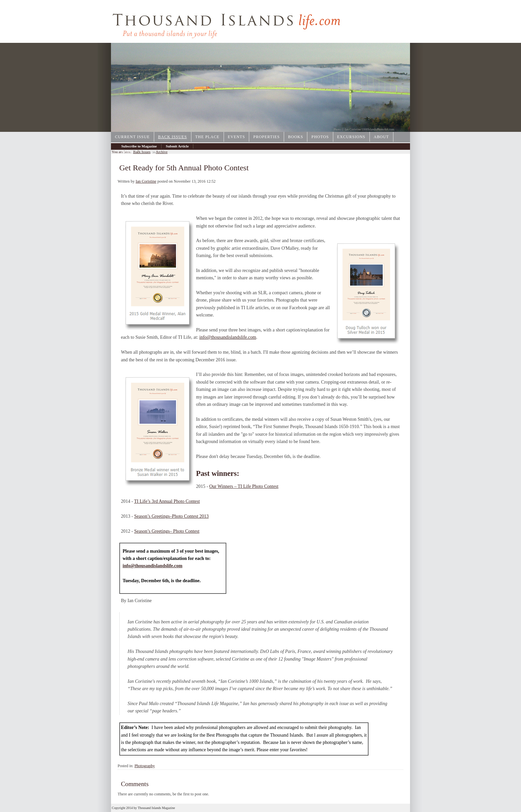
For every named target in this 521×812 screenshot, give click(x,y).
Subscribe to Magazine (139, 146)
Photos (320, 137)
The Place (208, 137)
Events (237, 137)
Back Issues (173, 137)
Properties (266, 137)
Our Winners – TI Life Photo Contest (244, 486)
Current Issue (132, 137)
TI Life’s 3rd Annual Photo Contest (167, 501)
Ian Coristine (146, 181)
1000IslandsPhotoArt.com (378, 130)
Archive (127, 151)
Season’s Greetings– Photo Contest (167, 531)
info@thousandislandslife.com (228, 337)
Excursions (351, 137)
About (381, 137)
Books (296, 137)
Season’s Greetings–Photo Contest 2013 (171, 516)
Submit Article (177, 146)
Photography (145, 766)
